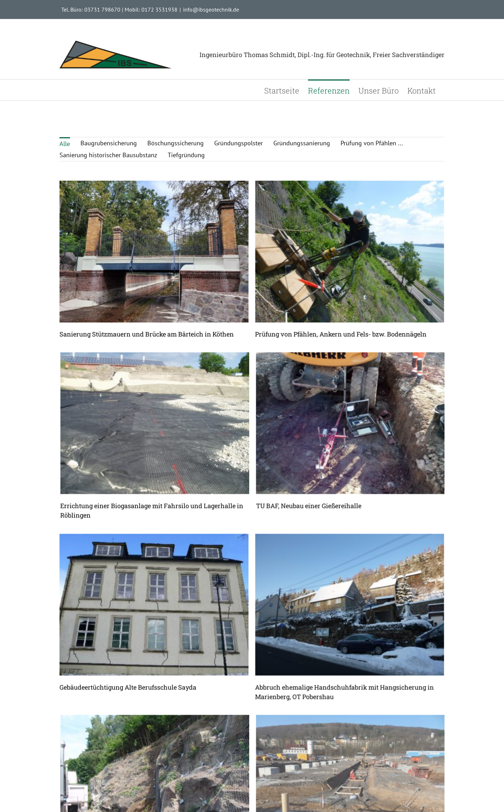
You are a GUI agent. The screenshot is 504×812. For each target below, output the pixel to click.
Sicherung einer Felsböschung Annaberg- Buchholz (167, 803)
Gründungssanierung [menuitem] (302, 143)
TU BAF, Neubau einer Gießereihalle (324, 479)
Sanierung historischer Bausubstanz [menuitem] (108, 155)
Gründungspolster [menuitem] (239, 143)
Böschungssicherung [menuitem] (176, 143)
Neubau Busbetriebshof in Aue (315, 803)
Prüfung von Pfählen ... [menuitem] (372, 143)
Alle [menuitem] (65, 144)
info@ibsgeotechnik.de (211, 9)
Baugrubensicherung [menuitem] (109, 143)
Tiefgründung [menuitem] (186, 155)
